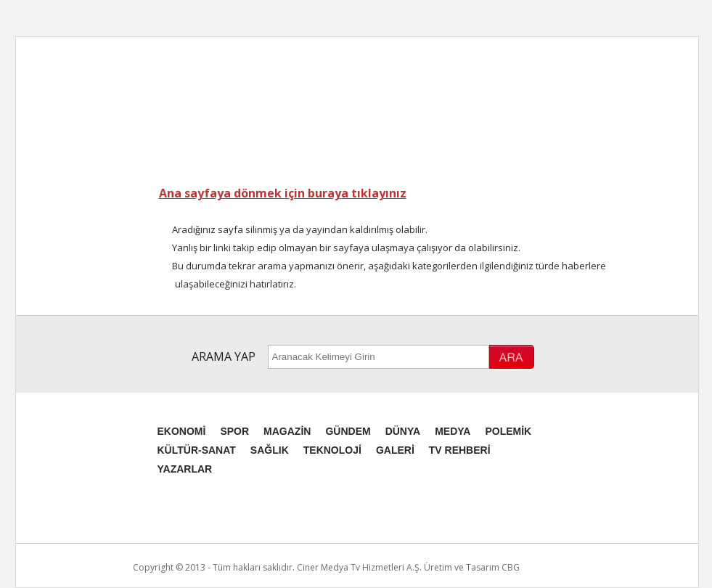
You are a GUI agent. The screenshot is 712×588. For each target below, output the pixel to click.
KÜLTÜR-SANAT (197, 450)
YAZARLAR (185, 469)
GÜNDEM (348, 431)
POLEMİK (508, 431)
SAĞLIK (270, 450)
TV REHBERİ (460, 450)
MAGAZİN (287, 431)
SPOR (234, 431)
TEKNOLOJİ (332, 450)
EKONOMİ (182, 431)
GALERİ (395, 450)
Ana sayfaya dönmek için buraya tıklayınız (283, 193)
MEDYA (453, 431)
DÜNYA (403, 431)
